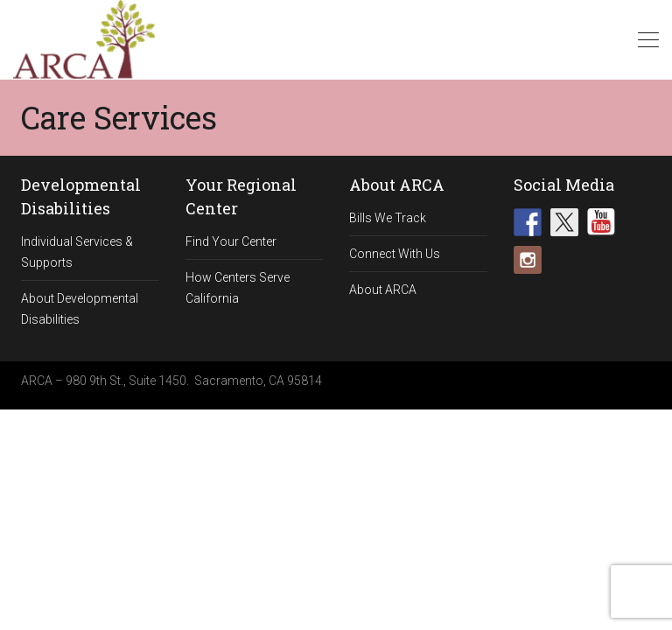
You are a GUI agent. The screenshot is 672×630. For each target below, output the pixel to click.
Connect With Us (395, 254)
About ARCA (383, 290)
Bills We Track (388, 218)
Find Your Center (231, 241)
